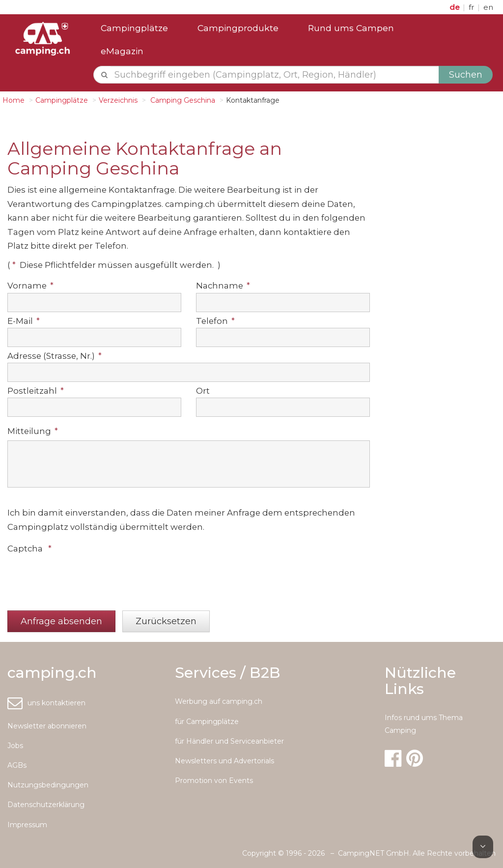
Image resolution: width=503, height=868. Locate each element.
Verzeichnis (118, 100)
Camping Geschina (182, 100)
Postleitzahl (36, 391)
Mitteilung (33, 431)
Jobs (15, 746)
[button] (61, 622)
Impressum (27, 825)
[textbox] (275, 75)
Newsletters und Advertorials (224, 761)
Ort (203, 391)
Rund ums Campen (351, 28)
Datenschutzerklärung (46, 805)
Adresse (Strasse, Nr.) (55, 356)
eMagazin (122, 51)
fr (473, 7)
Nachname (223, 286)
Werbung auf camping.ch (219, 701)
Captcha (29, 549)
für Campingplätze (207, 722)
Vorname (30, 286)
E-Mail (24, 321)
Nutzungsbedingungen (48, 785)
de (456, 7)
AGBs (17, 765)
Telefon (215, 321)
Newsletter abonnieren (47, 726)
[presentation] (82, 577)
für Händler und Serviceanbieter (229, 741)
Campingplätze (134, 28)
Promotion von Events (214, 781)
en (488, 7)
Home (14, 100)
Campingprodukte (238, 28)
